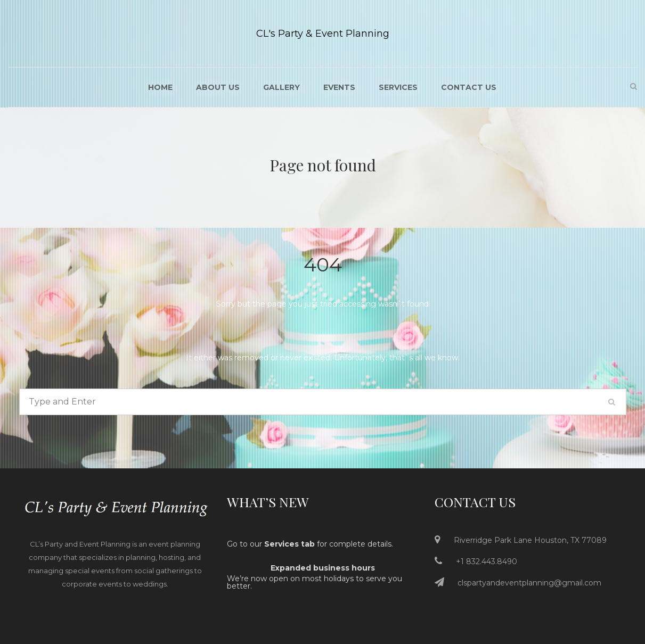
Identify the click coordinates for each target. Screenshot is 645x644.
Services (398, 87)
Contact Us (469, 87)
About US (218, 87)
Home (160, 87)
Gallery (281, 87)
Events (339, 87)
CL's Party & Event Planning (323, 34)
